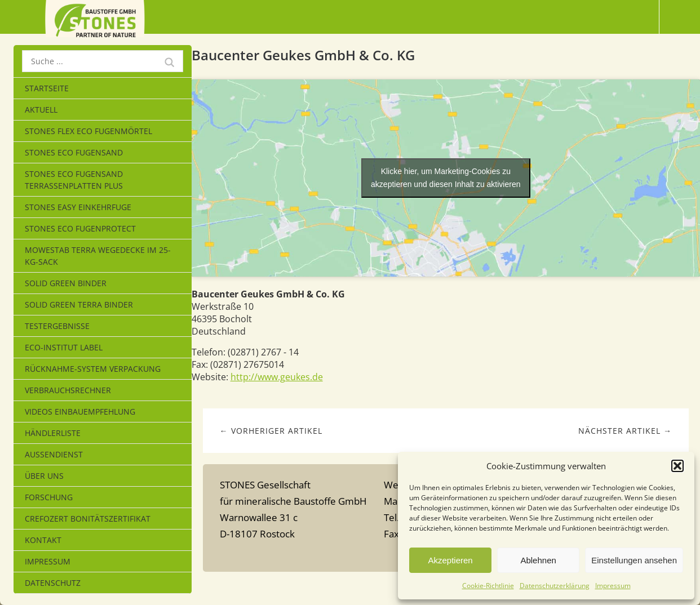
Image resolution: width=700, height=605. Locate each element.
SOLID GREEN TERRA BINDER (79, 304)
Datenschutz (53, 583)
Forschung (49, 497)
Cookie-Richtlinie (488, 586)
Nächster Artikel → (625, 431)
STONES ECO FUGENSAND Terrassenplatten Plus (74, 180)
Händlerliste (53, 433)
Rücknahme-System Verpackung (93, 369)
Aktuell (41, 110)
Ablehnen (538, 560)
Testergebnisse (57, 326)
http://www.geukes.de (277, 377)
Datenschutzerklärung (555, 586)
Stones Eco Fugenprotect (80, 228)
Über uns (44, 476)
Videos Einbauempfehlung (80, 412)
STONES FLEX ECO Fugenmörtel (88, 131)
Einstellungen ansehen (634, 560)
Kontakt (43, 540)
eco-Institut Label (64, 347)
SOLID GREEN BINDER (66, 283)
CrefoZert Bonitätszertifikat (88, 519)
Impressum (613, 586)
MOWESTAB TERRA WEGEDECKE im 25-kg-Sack (98, 256)
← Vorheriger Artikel (271, 431)
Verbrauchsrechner (68, 390)
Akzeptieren (450, 560)
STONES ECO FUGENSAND (74, 152)
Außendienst (54, 454)
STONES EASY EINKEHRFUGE (78, 207)
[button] (677, 466)
